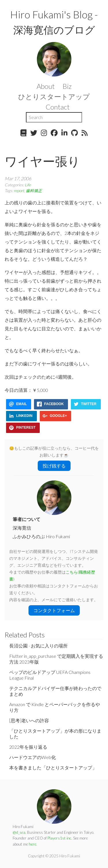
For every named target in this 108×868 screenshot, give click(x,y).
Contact (58, 107)
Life (28, 185)
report (19, 191)
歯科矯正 (34, 191)
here (33, 844)
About (46, 86)
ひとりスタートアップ (54, 96)
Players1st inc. (60, 838)
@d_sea (19, 832)
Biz (67, 86)
